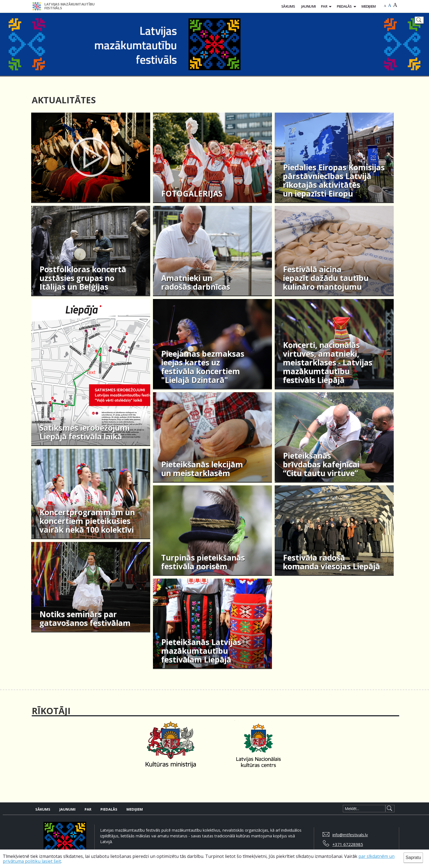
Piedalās (344, 6)
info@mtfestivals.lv (350, 835)
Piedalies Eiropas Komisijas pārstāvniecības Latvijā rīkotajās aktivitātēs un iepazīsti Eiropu (334, 181)
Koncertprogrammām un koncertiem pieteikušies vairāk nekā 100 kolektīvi (87, 521)
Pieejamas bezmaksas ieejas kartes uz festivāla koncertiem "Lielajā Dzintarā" (203, 367)
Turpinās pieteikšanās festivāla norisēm (203, 562)
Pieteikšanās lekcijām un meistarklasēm (202, 469)
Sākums (288, 6)
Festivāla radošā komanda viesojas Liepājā (331, 562)
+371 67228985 (348, 844)
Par (324, 6)
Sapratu (413, 857)
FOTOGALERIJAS (192, 194)
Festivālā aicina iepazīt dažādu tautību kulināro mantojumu (326, 278)
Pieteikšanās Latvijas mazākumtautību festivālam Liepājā (201, 651)
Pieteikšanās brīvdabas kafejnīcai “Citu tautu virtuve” (321, 465)
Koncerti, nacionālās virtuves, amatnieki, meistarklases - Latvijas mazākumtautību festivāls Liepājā (328, 363)
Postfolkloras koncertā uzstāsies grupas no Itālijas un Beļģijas (83, 278)
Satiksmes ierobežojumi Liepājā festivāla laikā (85, 432)
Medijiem (369, 6)
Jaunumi (309, 6)
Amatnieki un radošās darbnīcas (196, 283)
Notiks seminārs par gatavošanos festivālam (85, 619)
